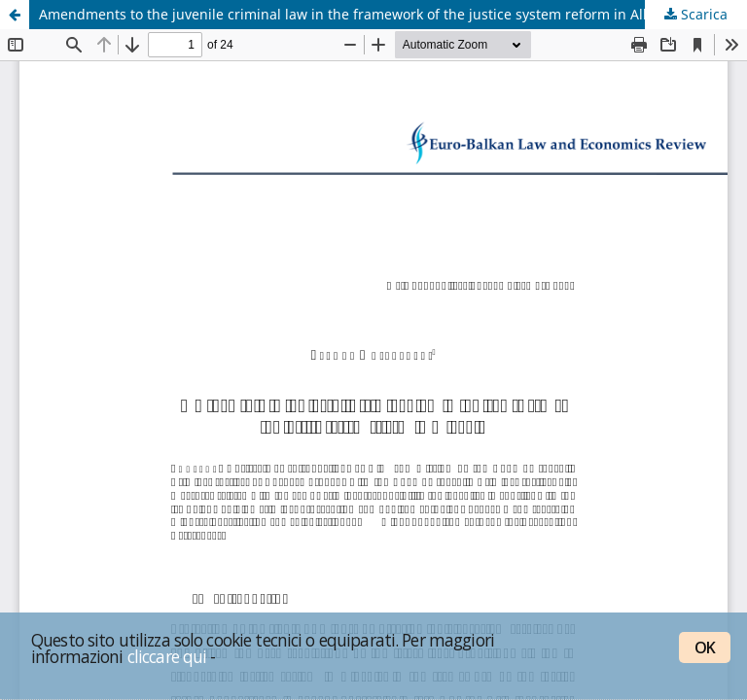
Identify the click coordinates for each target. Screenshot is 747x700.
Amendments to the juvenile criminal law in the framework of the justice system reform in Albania (359, 14)
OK (705, 647)
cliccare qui (167, 656)
